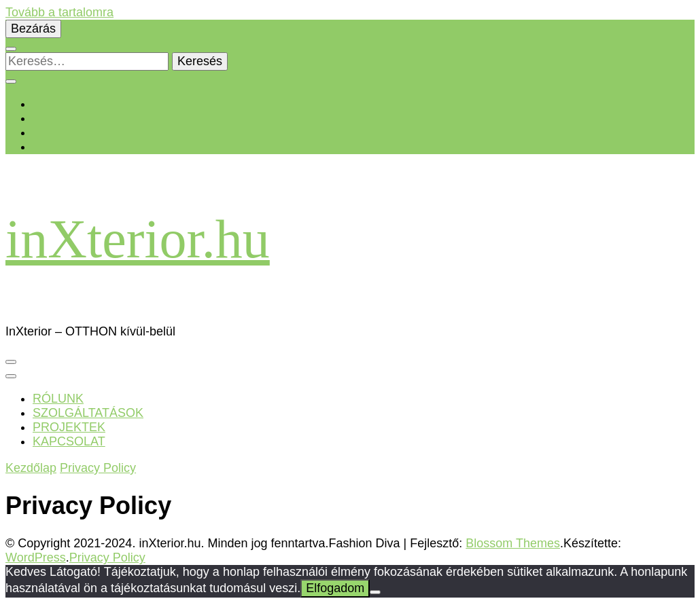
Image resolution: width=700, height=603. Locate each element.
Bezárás (33, 29)
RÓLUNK (58, 399)
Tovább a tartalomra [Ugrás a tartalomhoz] (59, 12)
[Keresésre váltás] (11, 49)
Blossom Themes (513, 543)
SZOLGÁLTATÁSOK (88, 413)
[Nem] (375, 592)
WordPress (36, 558)
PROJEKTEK (69, 427)
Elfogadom (335, 588)
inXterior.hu (138, 239)
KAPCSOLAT (69, 441)
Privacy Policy (107, 558)
